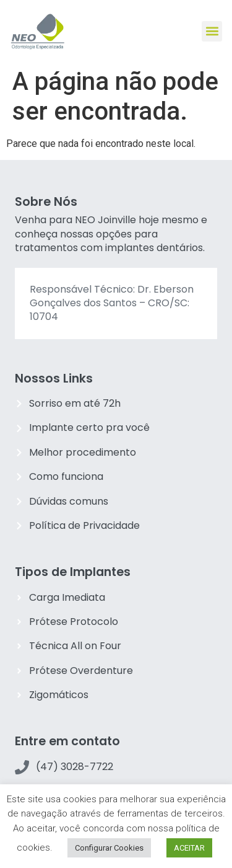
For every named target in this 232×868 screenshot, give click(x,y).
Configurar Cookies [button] (109, 848)
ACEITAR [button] (189, 848)
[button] (212, 31)
